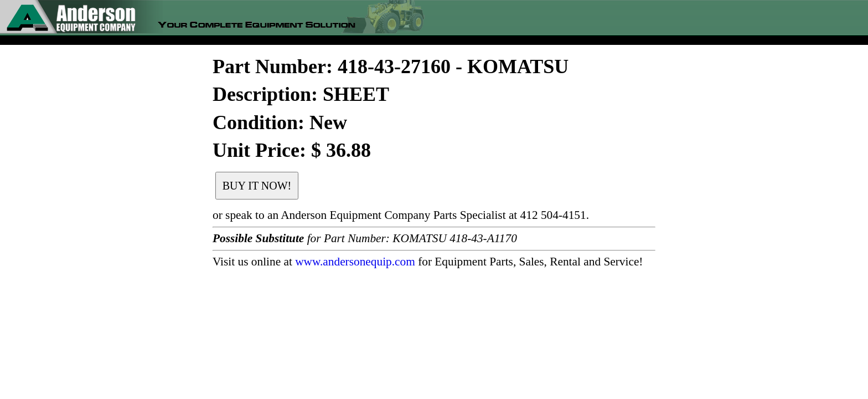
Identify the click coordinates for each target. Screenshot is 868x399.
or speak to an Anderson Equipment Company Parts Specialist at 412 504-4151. (401, 215)
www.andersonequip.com (355, 262)
